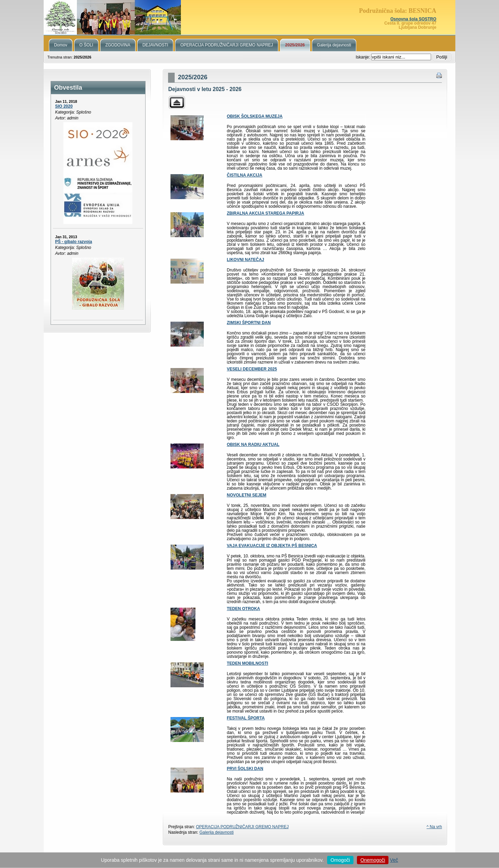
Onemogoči (373, 860)
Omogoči (340, 860)
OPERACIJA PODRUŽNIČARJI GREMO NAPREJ (242, 827)
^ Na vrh (434, 827)
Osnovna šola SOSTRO (413, 19)
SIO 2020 (64, 106)
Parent (177, 102)
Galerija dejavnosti (217, 832)
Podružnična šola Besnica (249, 17)
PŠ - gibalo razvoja (74, 242)
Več (394, 860)
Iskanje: (363, 57)
